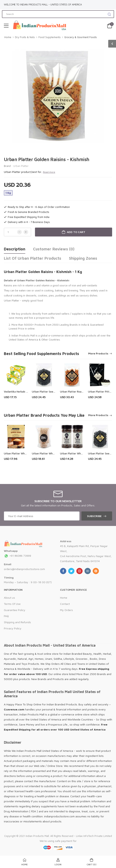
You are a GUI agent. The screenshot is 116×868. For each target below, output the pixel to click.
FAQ (6, 616)
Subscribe (94, 516)
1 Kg (8, 193)
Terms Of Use (12, 604)
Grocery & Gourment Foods (81, 37)
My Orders (66, 610)
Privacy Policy (13, 628)
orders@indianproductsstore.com (24, 569)
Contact (65, 604)
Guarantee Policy (15, 610)
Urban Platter (21, 166)
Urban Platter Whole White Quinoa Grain (28, 453)
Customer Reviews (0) (54, 249)
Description (15, 249)
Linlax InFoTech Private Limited (94, 836)
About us (9, 598)
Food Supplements (50, 37)
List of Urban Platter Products (33, 258)
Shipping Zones (83, 258)
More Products (98, 354)
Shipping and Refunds (17, 622)
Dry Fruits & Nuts (25, 37)
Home (8, 37)
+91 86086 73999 (17, 556)
